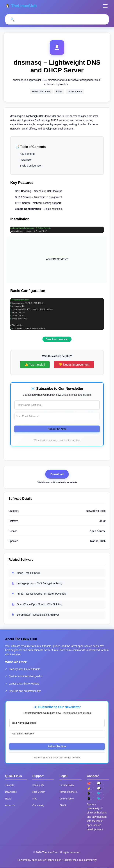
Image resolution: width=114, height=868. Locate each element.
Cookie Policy (67, 799)
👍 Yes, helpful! (35, 365)
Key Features (27, 154)
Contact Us (38, 785)
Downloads (11, 792)
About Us (10, 806)
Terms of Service (68, 792)
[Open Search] (13, 20)
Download (57, 474)
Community (38, 806)
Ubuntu (48, 228)
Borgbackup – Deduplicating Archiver (35, 615)
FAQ (35, 799)
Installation (26, 160)
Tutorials (10, 785)
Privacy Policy (67, 785)
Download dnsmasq (57, 339)
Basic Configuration (31, 166)
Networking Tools (41, 92)
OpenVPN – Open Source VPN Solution (37, 605)
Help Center (39, 792)
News (8, 799)
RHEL (45, 231)
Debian (41, 228)
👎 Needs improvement (74, 365)
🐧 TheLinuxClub (21, 6)
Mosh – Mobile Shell (26, 573)
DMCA (63, 806)
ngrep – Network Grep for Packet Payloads (38, 594)
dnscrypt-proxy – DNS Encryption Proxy (37, 584)
